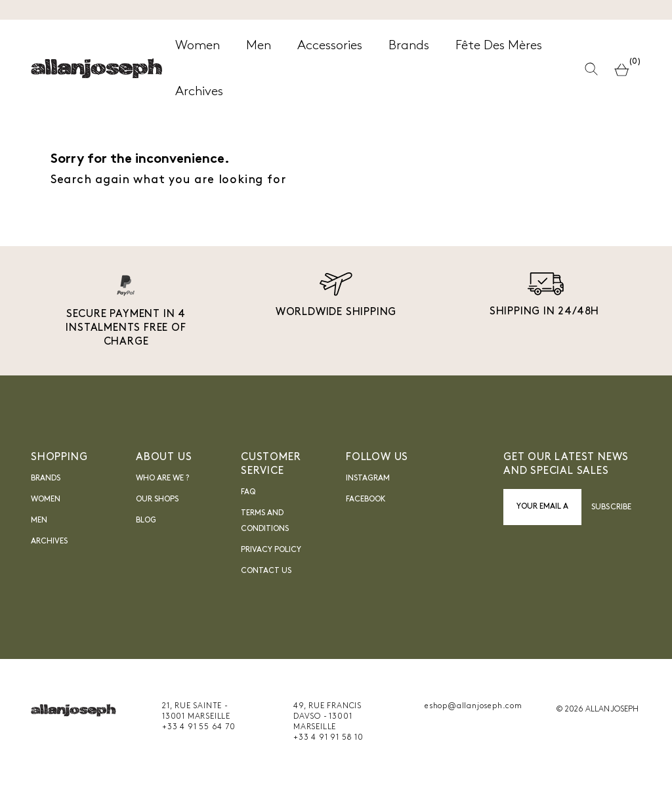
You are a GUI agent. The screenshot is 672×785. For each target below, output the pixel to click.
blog (146, 520)
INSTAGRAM (368, 478)
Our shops (157, 499)
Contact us (266, 571)
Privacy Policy (271, 550)
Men (39, 520)
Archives (49, 541)
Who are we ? (162, 478)
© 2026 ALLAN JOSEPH (597, 710)
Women (46, 499)
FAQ (248, 492)
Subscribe (611, 507)
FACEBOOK (366, 499)
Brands (46, 478)
